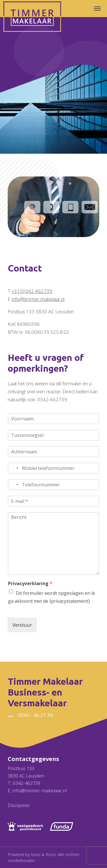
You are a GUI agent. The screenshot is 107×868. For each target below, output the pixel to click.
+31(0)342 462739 (32, 291)
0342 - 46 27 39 (35, 715)
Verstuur (22, 625)
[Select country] (14, 468)
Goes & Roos (43, 854)
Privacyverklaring (30, 584)
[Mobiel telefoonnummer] (53, 468)
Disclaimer (19, 805)
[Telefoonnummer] (53, 485)
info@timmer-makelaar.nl (38, 299)
